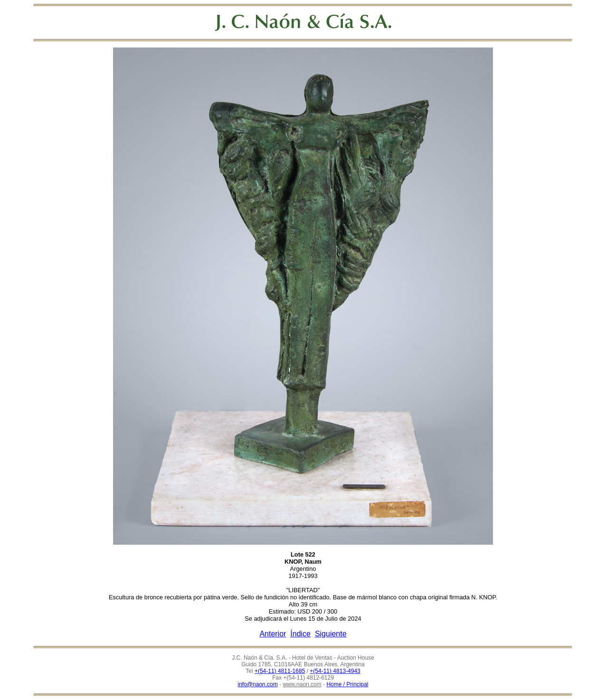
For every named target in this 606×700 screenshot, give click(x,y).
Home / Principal (347, 684)
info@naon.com (258, 684)
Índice (300, 634)
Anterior (273, 634)
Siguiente (331, 634)
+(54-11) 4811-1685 (280, 671)
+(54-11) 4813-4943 (335, 671)
